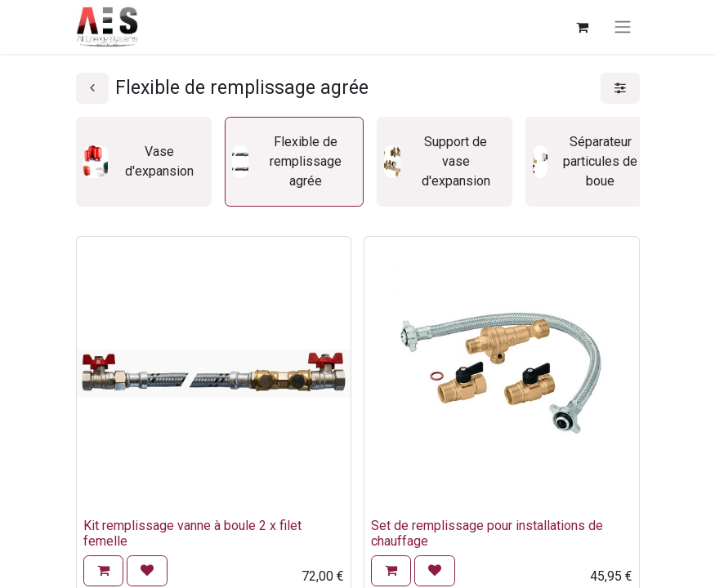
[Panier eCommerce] (583, 27)
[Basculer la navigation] (623, 27)
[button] (103, 571)
